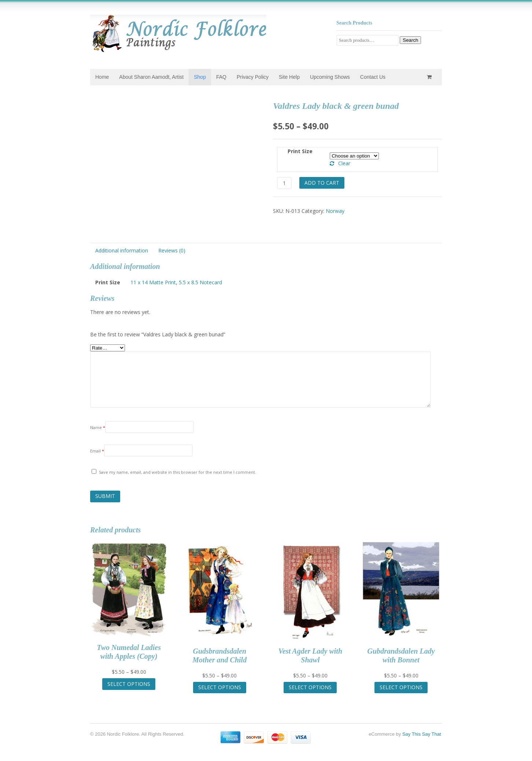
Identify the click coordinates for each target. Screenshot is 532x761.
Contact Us (373, 77)
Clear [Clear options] (344, 163)
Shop (200, 77)
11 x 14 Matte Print (153, 282)
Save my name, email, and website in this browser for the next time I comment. (178, 472)
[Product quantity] (284, 183)
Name (98, 427)
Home (102, 77)
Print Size (300, 151)
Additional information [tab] (122, 250)
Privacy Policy (253, 77)
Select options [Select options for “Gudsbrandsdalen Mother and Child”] (220, 687)
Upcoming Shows (330, 77)
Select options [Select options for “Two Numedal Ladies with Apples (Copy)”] (129, 684)
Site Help (289, 77)
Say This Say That (422, 734)
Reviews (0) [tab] (172, 250)
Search (410, 40)
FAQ (221, 77)
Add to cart (322, 183)
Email (97, 451)
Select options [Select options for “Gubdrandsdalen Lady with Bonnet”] (401, 687)
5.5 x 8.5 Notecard (200, 282)
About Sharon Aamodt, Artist (151, 77)
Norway (335, 211)
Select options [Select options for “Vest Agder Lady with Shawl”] (310, 687)
